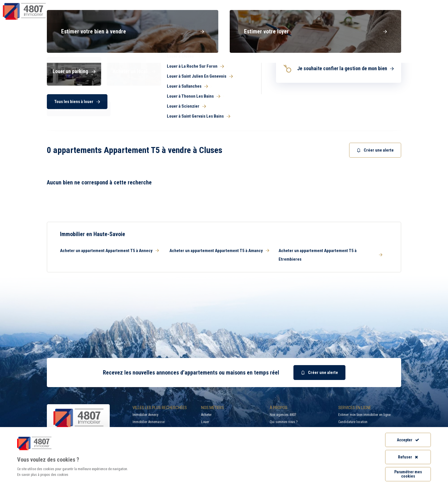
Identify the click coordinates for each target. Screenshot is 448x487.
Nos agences (419, 16)
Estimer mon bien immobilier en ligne (364, 415)
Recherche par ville (334, 4)
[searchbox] (241, 114)
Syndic (267, 16)
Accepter (408, 440)
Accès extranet (427, 4)
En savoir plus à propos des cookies (43, 475)
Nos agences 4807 (283, 415)
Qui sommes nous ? (284, 422)
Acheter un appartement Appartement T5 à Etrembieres (330, 255)
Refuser (408, 457)
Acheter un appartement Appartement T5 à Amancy (219, 251)
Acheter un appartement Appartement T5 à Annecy (109, 251)
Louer (205, 422)
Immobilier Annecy (145, 415)
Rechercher (378, 114)
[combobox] (257, 114)
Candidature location (353, 422)
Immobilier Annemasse (149, 422)
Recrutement (385, 4)
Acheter (206, 415)
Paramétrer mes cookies (408, 474)
